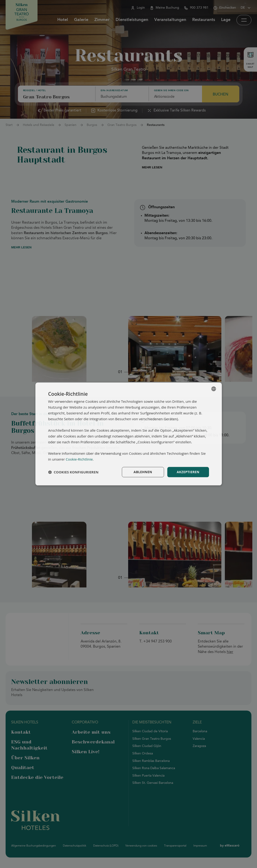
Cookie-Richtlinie (79, 459)
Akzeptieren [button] (188, 472)
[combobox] (214, 389)
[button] (73, 472)
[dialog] (129, 434)
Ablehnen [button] (143, 472)
